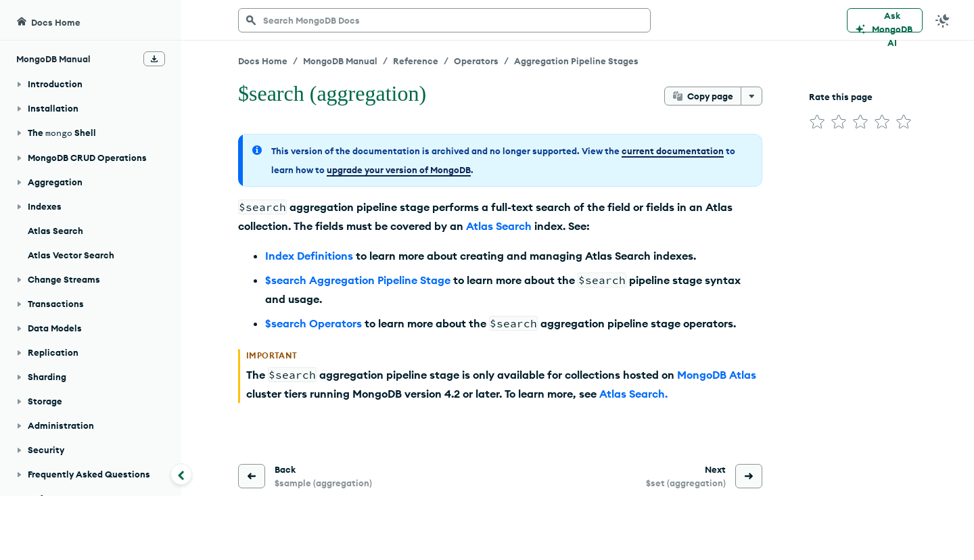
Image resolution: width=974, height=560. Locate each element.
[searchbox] (444, 20)
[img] (817, 122)
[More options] (751, 96)
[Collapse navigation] (181, 474)
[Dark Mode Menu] (943, 20)
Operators (476, 61)
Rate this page (841, 97)
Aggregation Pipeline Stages (576, 61)
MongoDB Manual (340, 61)
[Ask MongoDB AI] (885, 20)
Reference (416, 61)
